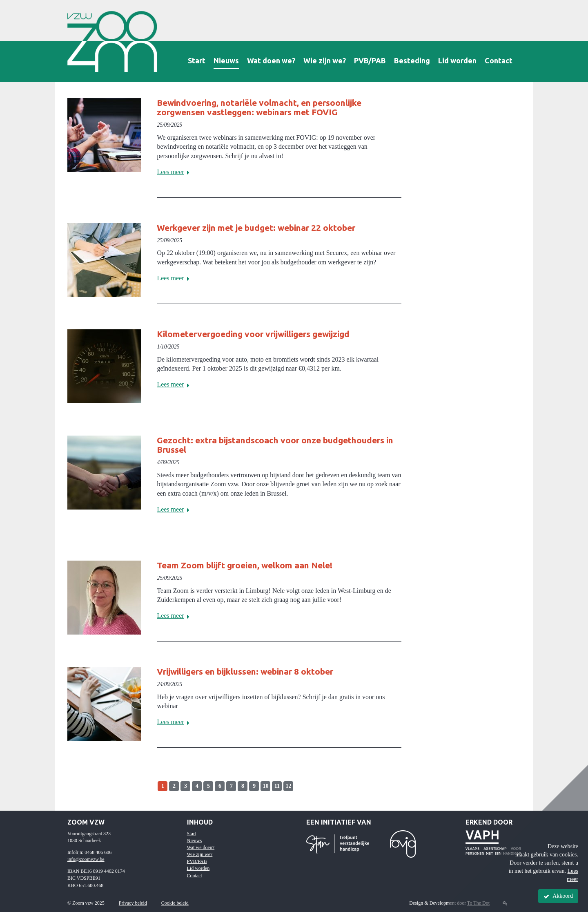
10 (265, 786)
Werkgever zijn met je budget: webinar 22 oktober (256, 228)
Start (197, 60)
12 (288, 786)
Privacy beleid (133, 903)
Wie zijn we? (325, 60)
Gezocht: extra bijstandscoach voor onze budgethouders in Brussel (275, 445)
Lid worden (457, 60)
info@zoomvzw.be (86, 859)
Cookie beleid (175, 903)
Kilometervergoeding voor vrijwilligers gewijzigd (253, 334)
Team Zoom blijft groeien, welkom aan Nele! (245, 565)
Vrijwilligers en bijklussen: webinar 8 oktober (245, 671)
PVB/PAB (370, 60)
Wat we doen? (201, 847)
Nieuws (226, 60)
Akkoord (558, 896)
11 (277, 786)
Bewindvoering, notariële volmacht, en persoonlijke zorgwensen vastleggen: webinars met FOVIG (259, 107)
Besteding (412, 60)
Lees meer (175, 172)
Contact (499, 60)
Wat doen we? (271, 60)
